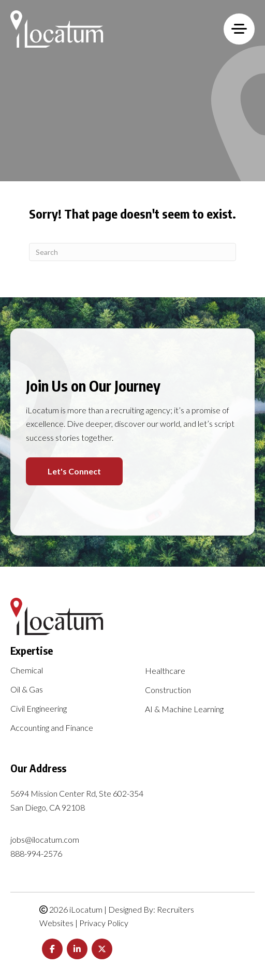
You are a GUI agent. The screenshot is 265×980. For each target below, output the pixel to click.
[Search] (132, 252)
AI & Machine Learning (184, 709)
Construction (168, 690)
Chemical (27, 671)
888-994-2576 (36, 853)
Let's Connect (74, 471)
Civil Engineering (39, 709)
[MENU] (239, 29)
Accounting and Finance (52, 728)
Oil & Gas (27, 690)
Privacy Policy (104, 923)
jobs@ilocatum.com (45, 839)
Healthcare (165, 671)
